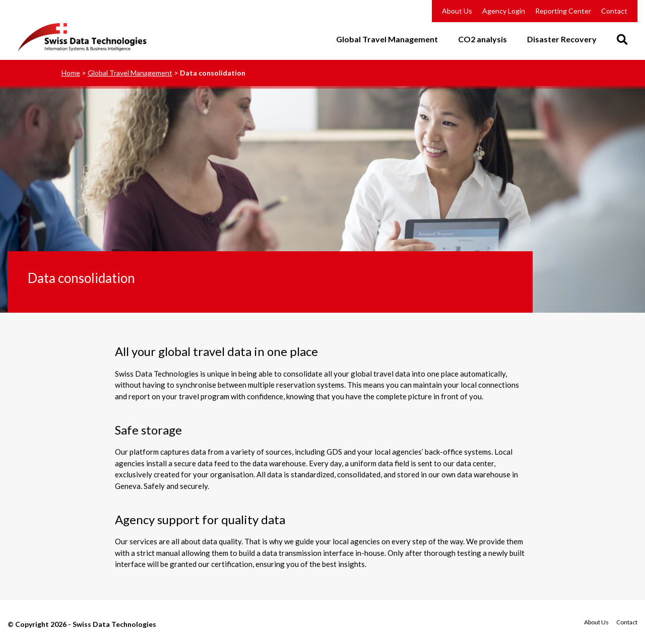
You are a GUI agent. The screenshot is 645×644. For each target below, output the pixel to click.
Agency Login (504, 11)
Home (71, 73)
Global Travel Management (387, 40)
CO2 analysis (482, 40)
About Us (457, 11)
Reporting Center (563, 11)
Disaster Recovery (562, 40)
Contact (614, 11)
